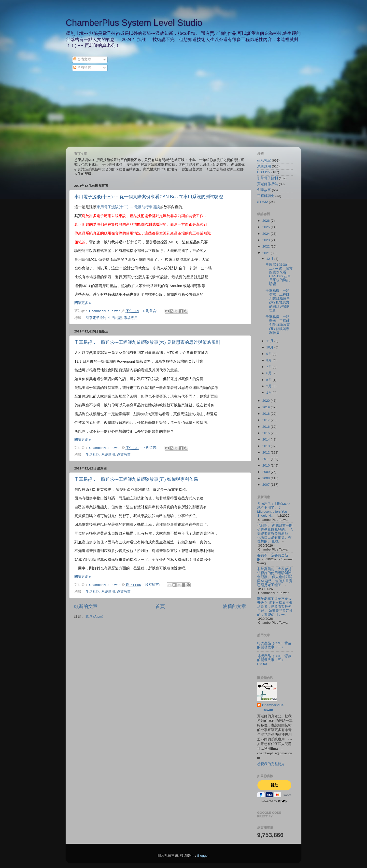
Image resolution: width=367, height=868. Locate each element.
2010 (267, 465)
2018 (267, 414)
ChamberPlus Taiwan (273, 707)
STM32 (263, 202)
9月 (269, 354)
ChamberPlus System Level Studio (134, 23)
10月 (270, 347)
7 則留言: (151, 448)
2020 (267, 401)
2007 (267, 485)
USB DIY (264, 172)
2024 (267, 234)
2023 (267, 240)
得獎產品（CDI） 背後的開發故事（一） (274, 645)
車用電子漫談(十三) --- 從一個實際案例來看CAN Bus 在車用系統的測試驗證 (149, 197)
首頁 (160, 606)
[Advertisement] (183, 110)
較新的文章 (86, 606)
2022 (267, 246)
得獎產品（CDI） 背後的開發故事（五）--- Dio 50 (274, 660)
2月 (269, 386)
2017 (267, 420)
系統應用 (131, 318)
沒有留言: (153, 585)
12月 (270, 259)
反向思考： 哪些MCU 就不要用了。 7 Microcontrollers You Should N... (274, 510)
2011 (267, 459)
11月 (270, 341)
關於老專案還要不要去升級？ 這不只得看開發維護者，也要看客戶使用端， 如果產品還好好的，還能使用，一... (275, 607)
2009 (267, 472)
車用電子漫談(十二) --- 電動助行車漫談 (128, 207)
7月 (269, 367)
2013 (267, 446)
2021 (267, 253)
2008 (267, 478)
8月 (269, 360)
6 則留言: (151, 311)
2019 (267, 407)
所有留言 (82, 68)
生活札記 (115, 318)
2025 (267, 227)
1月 (269, 393)
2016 (267, 427)
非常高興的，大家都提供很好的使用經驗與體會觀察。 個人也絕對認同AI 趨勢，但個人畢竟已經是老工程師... (275, 577)
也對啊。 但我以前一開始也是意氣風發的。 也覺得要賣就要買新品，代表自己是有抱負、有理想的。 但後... (275, 534)
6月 (269, 373)
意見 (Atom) (94, 616)
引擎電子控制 (96, 318)
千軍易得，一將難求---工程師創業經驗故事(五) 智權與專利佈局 (136, 479)
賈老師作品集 (268, 184)
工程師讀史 (266, 196)
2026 (267, 221)
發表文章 (82, 59)
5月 (269, 380)
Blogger (203, 856)
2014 (267, 439)
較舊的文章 (234, 606)
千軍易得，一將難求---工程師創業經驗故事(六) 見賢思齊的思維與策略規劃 (147, 342)
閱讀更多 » (83, 303)
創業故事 (124, 455)
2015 (267, 433)
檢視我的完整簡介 (271, 764)
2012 (267, 452)
